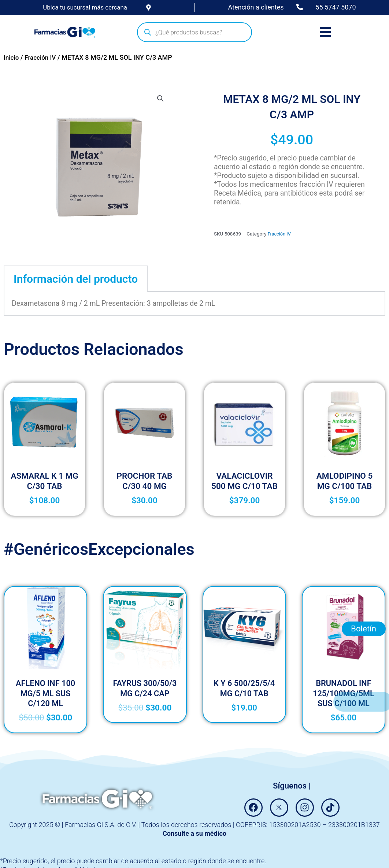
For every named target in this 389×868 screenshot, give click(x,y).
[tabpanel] (194, 304)
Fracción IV (42, 58)
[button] (160, 99)
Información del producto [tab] (76, 279)
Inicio (12, 58)
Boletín (363, 649)
